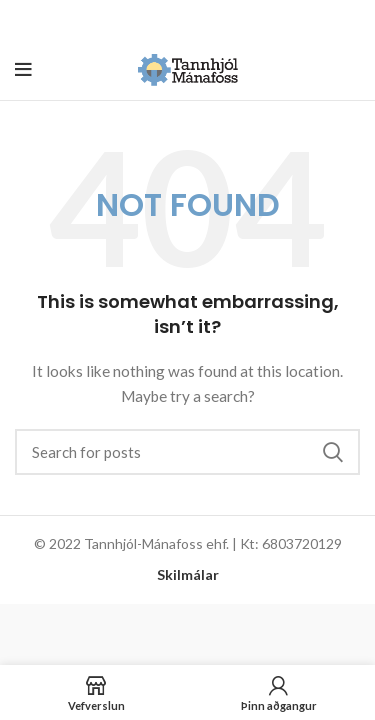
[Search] (187, 452)
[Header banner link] (157, 20)
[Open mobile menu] (23, 70)
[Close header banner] (350, 20)
